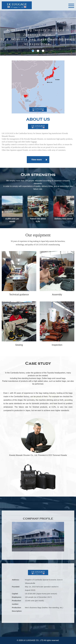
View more (37, 160)
